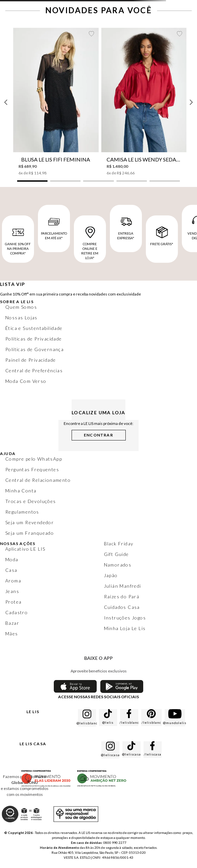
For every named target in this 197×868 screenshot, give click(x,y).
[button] (32, 181)
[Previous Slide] (6, 102)
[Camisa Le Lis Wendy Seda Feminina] (144, 102)
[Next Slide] (191, 102)
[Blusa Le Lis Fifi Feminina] (56, 102)
